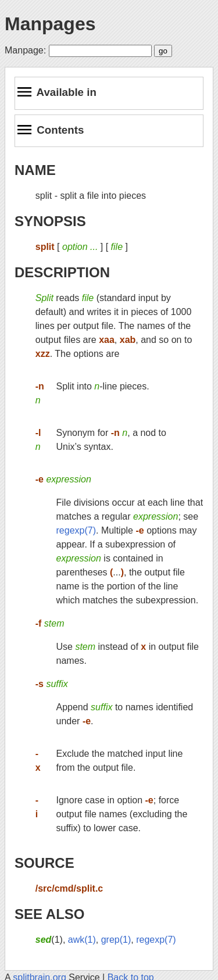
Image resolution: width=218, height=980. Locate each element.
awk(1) (82, 940)
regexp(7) (76, 530)
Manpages (50, 24)
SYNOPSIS (50, 221)
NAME (35, 170)
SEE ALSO (49, 914)
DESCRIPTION (62, 272)
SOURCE (44, 863)
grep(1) (116, 940)
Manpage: (25, 50)
